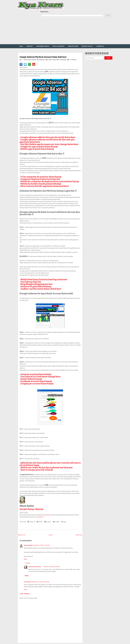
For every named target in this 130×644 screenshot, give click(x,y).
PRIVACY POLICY (87, 46)
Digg (63, 522)
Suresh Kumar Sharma (31, 509)
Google (46, 60)
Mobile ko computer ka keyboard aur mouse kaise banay (50, 181)
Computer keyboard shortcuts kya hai (40, 179)
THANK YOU (100, 46)
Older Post (79, 535)
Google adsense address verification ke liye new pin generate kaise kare (47, 141)
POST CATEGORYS (58, 46)
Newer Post (22, 535)
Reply (26, 559)
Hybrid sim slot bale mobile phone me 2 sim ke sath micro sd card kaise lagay (50, 464)
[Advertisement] (54, 32)
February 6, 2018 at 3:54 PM (52, 567)
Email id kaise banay (31, 379)
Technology (63, 60)
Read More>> (41, 517)
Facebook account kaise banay (36, 381)
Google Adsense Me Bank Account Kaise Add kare (43, 57)
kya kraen (48, 515)
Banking (41, 60)
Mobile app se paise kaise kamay (37, 149)
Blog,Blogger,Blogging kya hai (36, 284)
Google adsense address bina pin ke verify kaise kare (48, 137)
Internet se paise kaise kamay (36, 286)
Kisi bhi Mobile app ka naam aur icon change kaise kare (49, 144)
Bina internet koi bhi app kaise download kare (45, 186)
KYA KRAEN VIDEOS (43, 46)
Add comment (25, 594)
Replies (28, 563)
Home (21, 46)
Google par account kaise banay (37, 384)
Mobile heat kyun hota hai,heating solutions (44, 279)
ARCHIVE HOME (73, 46)
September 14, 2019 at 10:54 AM (40, 582)
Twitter (40, 522)
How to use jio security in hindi (37, 470)
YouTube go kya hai (31, 282)
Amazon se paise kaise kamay (36, 374)
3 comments (73, 60)
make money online (54, 60)
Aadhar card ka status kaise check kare (41, 289)
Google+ (48, 522)
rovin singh (27, 582)
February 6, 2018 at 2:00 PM (41, 545)
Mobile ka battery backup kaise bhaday (41, 184)
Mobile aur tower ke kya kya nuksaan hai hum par (47, 467)
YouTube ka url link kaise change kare (41, 377)
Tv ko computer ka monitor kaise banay (41, 177)
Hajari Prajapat (28, 545)
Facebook (31, 522)
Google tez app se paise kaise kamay (39, 147)
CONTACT (30, 46)
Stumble (56, 522)
